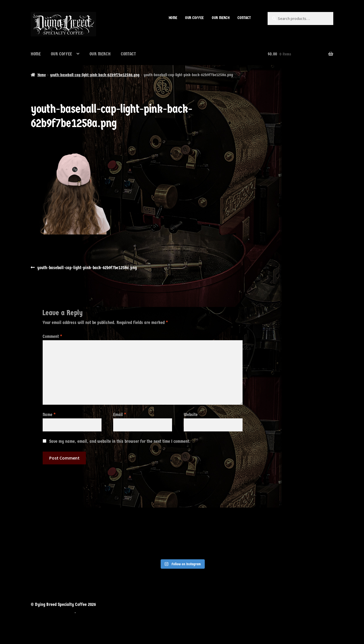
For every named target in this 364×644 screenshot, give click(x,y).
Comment (52, 336)
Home (42, 75)
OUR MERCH (221, 18)
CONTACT (244, 18)
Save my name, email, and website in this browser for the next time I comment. (120, 441)
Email (120, 415)
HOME (173, 18)
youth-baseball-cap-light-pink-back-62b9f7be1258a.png (95, 75)
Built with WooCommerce (53, 611)
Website (191, 415)
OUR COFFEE (194, 18)
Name (49, 415)
